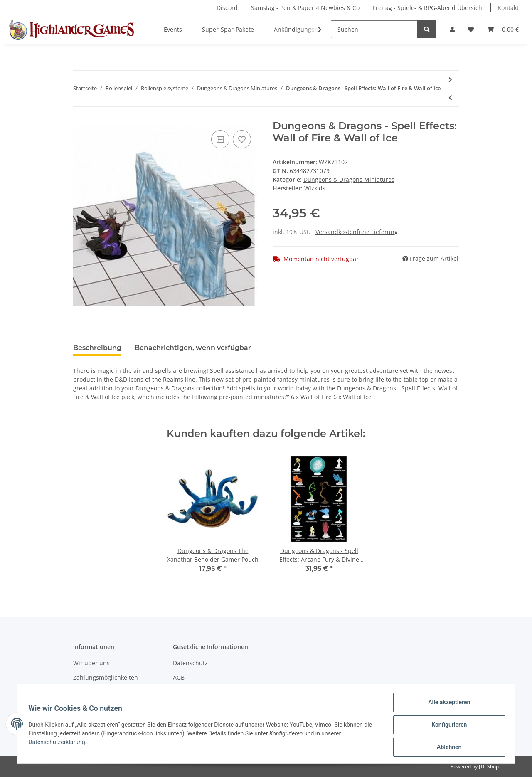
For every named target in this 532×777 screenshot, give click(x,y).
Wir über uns (91, 663)
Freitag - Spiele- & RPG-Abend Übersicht (429, 8)
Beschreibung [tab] (97, 348)
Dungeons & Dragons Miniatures (349, 179)
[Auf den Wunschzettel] (242, 139)
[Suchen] (374, 29)
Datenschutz (190, 663)
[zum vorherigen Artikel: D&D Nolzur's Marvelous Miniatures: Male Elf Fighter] (450, 97)
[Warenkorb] (503, 29)
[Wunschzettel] (471, 29)
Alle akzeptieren (447, 704)
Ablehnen (447, 747)
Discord (227, 8)
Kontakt (508, 8)
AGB (179, 677)
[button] (452, 29)
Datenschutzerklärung (59, 743)
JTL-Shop (489, 766)
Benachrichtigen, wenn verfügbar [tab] (193, 348)
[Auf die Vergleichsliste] (220, 139)
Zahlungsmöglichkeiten (106, 677)
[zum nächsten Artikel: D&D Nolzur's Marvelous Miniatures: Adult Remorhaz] (450, 80)
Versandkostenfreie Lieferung (357, 232)
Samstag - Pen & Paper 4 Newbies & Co (305, 8)
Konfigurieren (447, 726)
